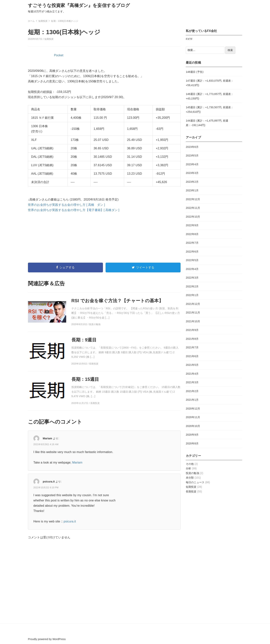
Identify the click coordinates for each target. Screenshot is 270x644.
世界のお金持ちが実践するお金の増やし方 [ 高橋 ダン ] (66, 205)
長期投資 (191, 491)
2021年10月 (193, 321)
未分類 (190, 478)
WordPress (59, 639)
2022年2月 (192, 286)
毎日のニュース (195, 482)
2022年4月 (192, 269)
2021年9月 (192, 330)
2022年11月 (193, 208)
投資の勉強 (192, 473)
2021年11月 (193, 313)
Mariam (47, 438)
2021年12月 (193, 304)
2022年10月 (193, 217)
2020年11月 (193, 417)
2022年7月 (192, 243)
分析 (188, 468)
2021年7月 (192, 347)
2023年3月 (192, 173)
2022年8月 (192, 234)
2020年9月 (192, 435)
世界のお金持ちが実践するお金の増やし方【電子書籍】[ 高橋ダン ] (74, 210)
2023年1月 (192, 190)
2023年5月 (192, 156)
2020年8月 (192, 443)
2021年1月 (192, 400)
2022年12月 (193, 199)
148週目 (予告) (195, 72)
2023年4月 (192, 164)
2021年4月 (192, 374)
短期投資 (49, 39)
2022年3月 (192, 278)
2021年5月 (192, 365)
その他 (190, 464)
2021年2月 (192, 391)
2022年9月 (192, 225)
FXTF (189, 39)
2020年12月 (193, 409)
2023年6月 (192, 147)
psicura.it (49, 482)
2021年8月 (192, 339)
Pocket (59, 55)
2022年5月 (192, 260)
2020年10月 (193, 426)
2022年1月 (192, 295)
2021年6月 (192, 356)
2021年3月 (192, 382)
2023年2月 (192, 182)
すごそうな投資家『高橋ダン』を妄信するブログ (79, 5)
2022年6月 (192, 252)
